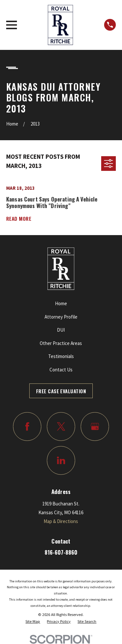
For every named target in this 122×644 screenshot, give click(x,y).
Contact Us (61, 370)
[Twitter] (61, 427)
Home (61, 303)
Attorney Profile (61, 317)
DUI (61, 330)
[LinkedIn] (61, 460)
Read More (19, 219)
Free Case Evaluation (61, 391)
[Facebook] (27, 427)
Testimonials (61, 356)
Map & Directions (61, 521)
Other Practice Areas (61, 343)
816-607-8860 (61, 552)
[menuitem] (33, 622)
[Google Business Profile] (95, 427)
